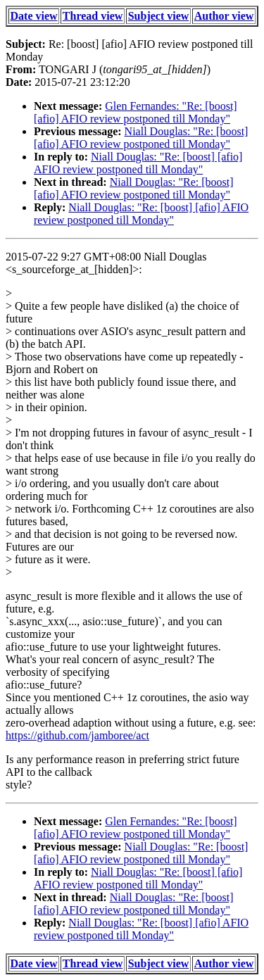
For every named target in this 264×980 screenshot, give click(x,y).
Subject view (159, 16)
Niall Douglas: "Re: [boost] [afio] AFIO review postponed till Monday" (141, 138)
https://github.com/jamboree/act (77, 735)
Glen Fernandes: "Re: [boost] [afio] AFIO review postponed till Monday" (136, 112)
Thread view (93, 16)
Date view (34, 16)
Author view (224, 16)
